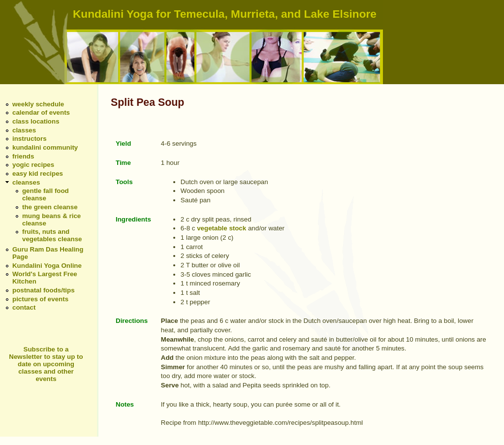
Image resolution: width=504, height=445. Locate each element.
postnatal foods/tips (44, 290)
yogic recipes (33, 165)
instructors (30, 139)
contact (24, 307)
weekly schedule (38, 104)
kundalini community (45, 147)
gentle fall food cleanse (46, 194)
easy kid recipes (38, 174)
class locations (36, 121)
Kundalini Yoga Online (47, 266)
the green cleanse (50, 207)
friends (23, 156)
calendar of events (41, 112)
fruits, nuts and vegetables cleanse (52, 235)
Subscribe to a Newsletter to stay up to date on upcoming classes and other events (46, 364)
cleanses (26, 182)
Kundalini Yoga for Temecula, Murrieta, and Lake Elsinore (225, 14)
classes (24, 130)
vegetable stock (221, 228)
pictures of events (40, 299)
